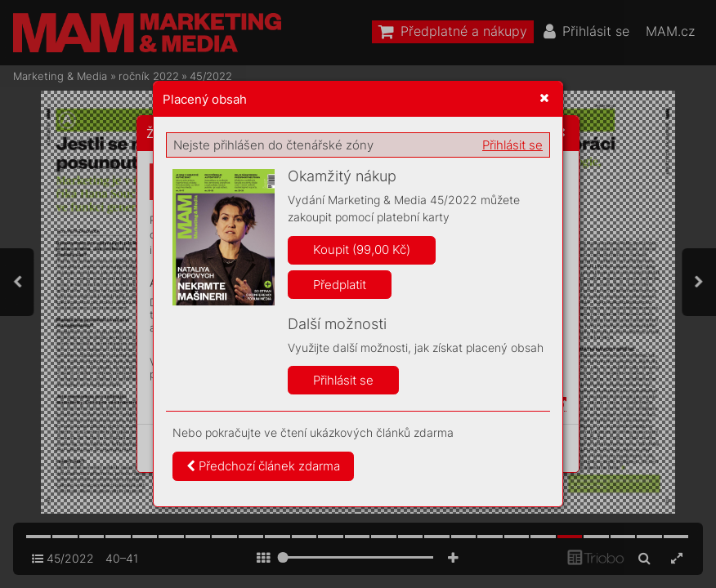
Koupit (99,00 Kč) (362, 249)
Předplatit (340, 285)
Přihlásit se (512, 145)
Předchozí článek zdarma (263, 466)
